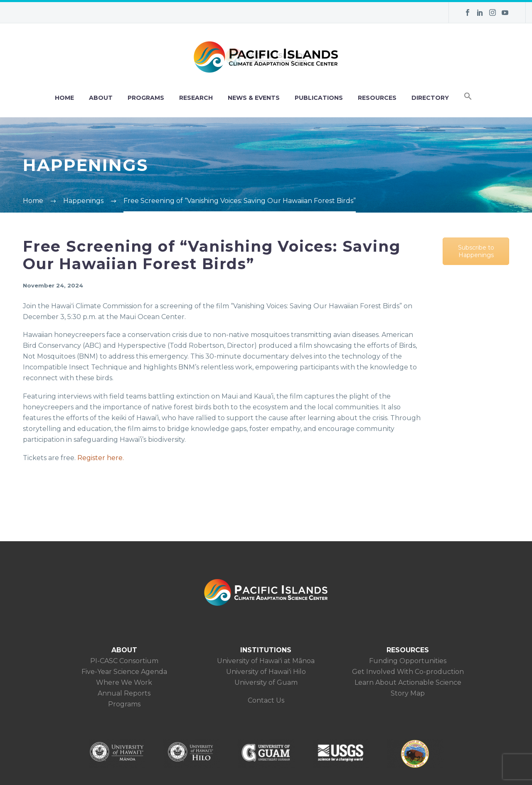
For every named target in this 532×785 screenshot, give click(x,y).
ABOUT (101, 98)
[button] (468, 98)
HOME (64, 98)
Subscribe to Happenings (476, 251)
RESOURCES (377, 98)
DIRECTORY (430, 98)
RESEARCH (196, 98)
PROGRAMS (146, 98)
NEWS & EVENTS (254, 98)
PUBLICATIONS (319, 98)
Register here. (101, 458)
